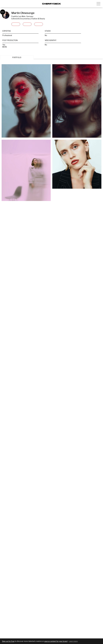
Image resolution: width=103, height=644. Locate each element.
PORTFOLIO (17, 57)
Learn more (73, 641)
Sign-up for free (8, 641)
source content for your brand (56, 641)
